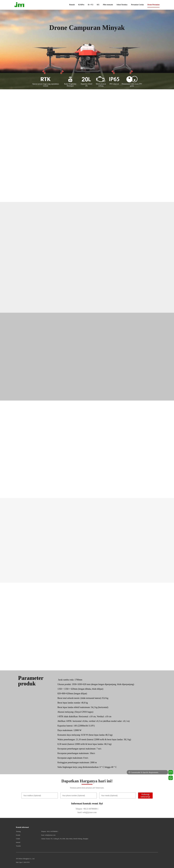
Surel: (80, 812)
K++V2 (91, 5)
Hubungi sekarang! (145, 796)
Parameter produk (31, 681)
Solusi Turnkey (122, 5)
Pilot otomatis (108, 5)
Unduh (18, 839)
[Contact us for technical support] (171, 772)
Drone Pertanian (153, 5)
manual (18, 842)
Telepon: (79, 809)
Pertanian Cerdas (137, 5)
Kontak (18, 835)
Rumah (72, 5)
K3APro (81, 5)
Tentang (18, 831)
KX (98, 5)
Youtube (18, 846)
